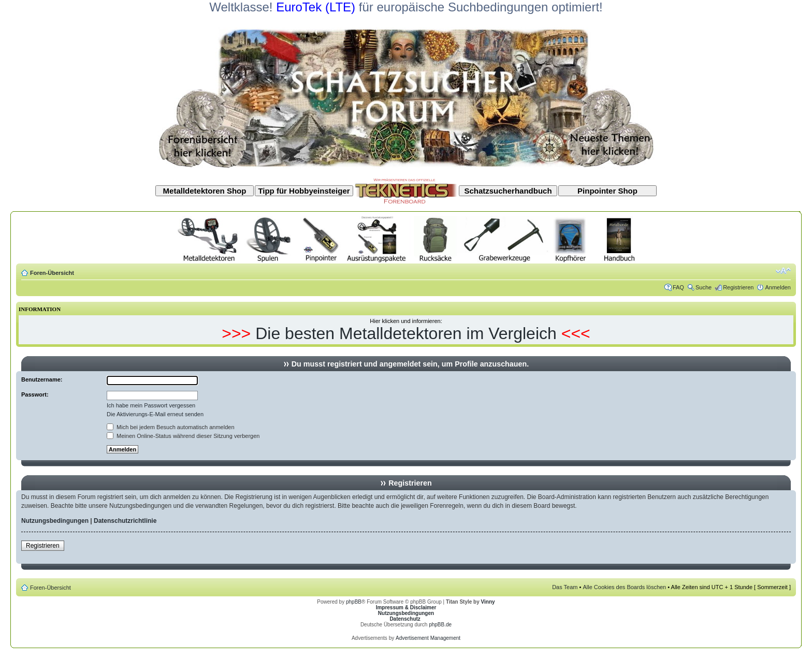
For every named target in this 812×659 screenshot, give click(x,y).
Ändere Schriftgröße (783, 271)
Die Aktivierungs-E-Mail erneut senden (155, 414)
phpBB (354, 602)
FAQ (678, 287)
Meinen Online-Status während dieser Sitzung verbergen (183, 436)
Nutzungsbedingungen (55, 521)
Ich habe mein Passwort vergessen (151, 405)
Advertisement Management (428, 638)
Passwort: (35, 394)
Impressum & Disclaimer (406, 607)
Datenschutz (405, 619)
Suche (704, 287)
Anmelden (778, 287)
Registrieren (738, 287)
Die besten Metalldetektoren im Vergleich (406, 333)
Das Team (565, 587)
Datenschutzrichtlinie (125, 521)
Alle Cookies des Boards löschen (624, 587)
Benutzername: (42, 379)
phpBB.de (440, 625)
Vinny (488, 602)
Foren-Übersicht (52, 273)
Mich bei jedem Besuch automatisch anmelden (171, 427)
